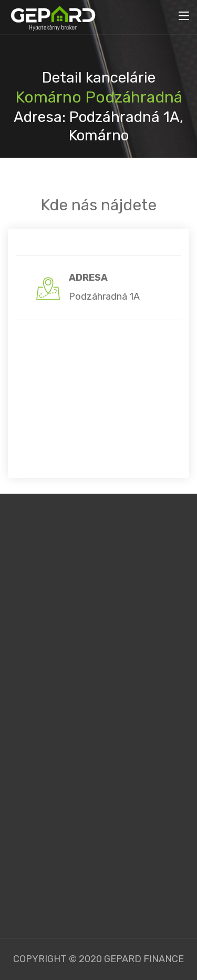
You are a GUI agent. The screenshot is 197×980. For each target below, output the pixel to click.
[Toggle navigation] (184, 16)
